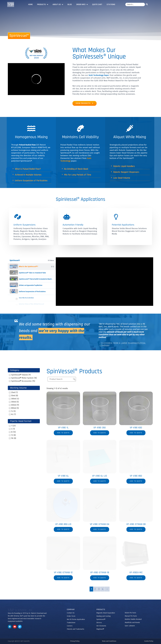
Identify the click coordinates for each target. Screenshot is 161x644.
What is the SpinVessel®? (29, 267)
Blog (70, 4)
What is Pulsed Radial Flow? (28, 169)
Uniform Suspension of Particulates (31, 181)
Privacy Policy (75, 641)
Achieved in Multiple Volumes (28, 175)
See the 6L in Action (26, 298)
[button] (31, 169)
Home (30, 4)
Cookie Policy (149, 641)
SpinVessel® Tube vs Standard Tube (32, 273)
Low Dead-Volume (122, 178)
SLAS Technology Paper (99, 75)
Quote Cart (97, 4)
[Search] (147, 4)
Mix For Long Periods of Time (78, 175)
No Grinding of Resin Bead (76, 169)
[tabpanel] (104, 282)
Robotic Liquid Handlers (124, 166)
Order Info (82, 4)
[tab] (32, 267)
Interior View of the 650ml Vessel (31, 304)
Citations (111, 4)
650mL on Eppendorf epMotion (31, 285)
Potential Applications (123, 225)
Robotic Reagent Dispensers (126, 172)
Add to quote (63, 433)
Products (43, 4)
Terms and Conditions (109, 641)
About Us (58, 4)
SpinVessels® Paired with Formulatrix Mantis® (36, 279)
